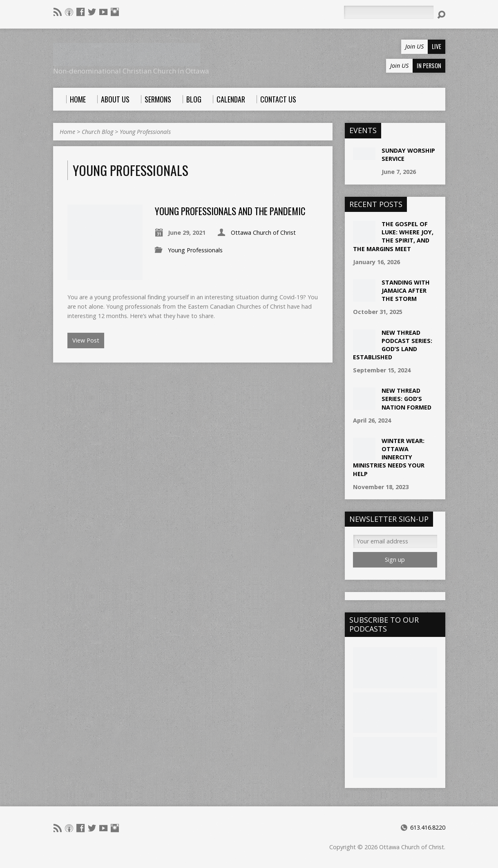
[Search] (389, 12)
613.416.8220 (428, 827)
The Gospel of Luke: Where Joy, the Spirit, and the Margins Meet (393, 236)
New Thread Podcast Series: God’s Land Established (393, 345)
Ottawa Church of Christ (263, 233)
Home (67, 132)
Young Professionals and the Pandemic (230, 211)
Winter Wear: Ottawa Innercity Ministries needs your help (389, 457)
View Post (86, 340)
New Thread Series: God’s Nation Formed (406, 399)
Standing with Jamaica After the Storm (406, 290)
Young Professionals (145, 132)
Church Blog (97, 132)
